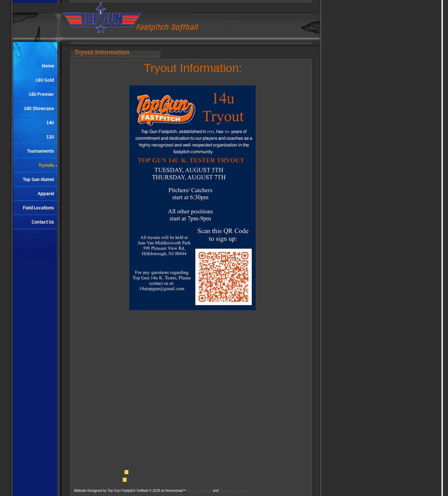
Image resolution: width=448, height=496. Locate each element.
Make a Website (200, 491)
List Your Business (234, 491)
